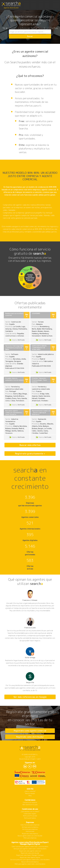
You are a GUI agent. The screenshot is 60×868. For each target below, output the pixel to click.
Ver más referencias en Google (30, 697)
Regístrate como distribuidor (30, 737)
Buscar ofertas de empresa (30, 862)
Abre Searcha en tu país (30, 805)
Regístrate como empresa (30, 834)
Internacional (30, 831)
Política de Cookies (30, 818)
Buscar (30, 36)
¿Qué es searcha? (30, 791)
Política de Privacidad (30, 816)
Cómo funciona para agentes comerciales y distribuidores (30, 847)
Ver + (27, 315)
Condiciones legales (30, 814)
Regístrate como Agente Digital (30, 857)
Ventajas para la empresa (30, 827)
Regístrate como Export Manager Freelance (30, 855)
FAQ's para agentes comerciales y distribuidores (30, 864)
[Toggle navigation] (57, 4)
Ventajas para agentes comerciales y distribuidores (30, 849)
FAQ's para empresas (30, 838)
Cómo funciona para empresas (30, 825)
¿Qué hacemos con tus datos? (30, 811)
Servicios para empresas (30, 829)
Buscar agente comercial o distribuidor (30, 836)
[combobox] (30, 32)
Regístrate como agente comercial (30, 731)
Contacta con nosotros (30, 802)
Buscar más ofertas (30, 445)
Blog (30, 796)
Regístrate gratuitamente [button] (29, 453)
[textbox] (30, 32)
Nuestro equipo (30, 793)
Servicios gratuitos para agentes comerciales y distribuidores (30, 860)
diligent (33, 759)
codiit (39, 759)
